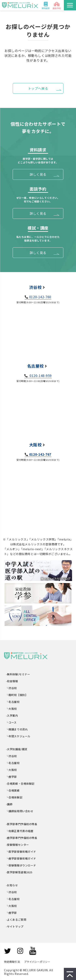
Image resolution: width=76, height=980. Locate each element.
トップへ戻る (38, 88)
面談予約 (57, 8)
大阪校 (35, 445)
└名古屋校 (13, 702)
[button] (70, 5)
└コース (11, 722)
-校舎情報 (12, 681)
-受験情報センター (18, 845)
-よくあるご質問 (16, 920)
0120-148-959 (40, 376)
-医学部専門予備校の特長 (22, 824)
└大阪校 (11, 709)
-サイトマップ (15, 926)
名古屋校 (35, 366)
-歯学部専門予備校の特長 (22, 838)
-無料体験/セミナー (18, 674)
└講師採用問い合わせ (20, 811)
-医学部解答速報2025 (19, 872)
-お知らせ (12, 885)
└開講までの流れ (17, 729)
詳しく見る (38, 174)
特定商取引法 (12, 962)
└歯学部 (11, 777)
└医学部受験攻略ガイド (21, 852)
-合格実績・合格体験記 (20, 784)
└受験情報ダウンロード (21, 865)
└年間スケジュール (18, 736)
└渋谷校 (11, 688)
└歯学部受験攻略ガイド (21, 858)
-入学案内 (12, 716)
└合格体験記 (14, 797)
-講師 (9, 804)
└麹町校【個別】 (17, 695)
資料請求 (46, 8)
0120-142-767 (40, 454)
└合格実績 (13, 790)
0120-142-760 (40, 297)
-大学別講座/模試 (17, 749)
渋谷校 (35, 287)
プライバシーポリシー (37, 962)
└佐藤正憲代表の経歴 (20, 831)
